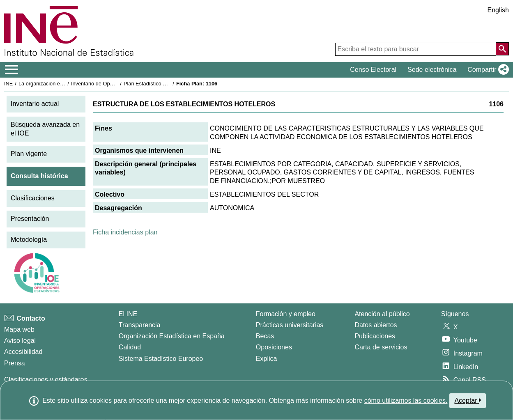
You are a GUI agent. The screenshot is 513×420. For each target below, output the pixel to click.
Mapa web (19, 329)
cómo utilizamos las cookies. (406, 400)
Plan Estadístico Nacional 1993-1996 (167, 84)
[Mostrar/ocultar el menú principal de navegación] (12, 70)
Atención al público (382, 314)
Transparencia (140, 325)
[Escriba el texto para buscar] (416, 49)
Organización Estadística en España (172, 336)
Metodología (29, 240)
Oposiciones (274, 347)
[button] (487, 70)
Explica (267, 359)
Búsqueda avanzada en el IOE (45, 129)
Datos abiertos (376, 325)
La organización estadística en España (64, 84)
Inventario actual (35, 104)
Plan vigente (29, 154)
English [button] (498, 10)
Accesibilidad (23, 352)
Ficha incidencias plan (125, 232)
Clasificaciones (33, 198)
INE (8, 84)
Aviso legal (20, 341)
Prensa (15, 363)
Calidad (130, 347)
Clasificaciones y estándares (46, 380)
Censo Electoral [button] (373, 70)
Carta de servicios (381, 347)
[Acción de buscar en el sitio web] (502, 49)
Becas (265, 336)
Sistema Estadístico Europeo (161, 359)
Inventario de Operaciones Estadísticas (117, 84)
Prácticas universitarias (290, 325)
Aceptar (468, 400)
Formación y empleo (286, 314)
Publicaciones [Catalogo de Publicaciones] (375, 336)
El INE (128, 314)
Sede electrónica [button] (432, 70)
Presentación (30, 219)
